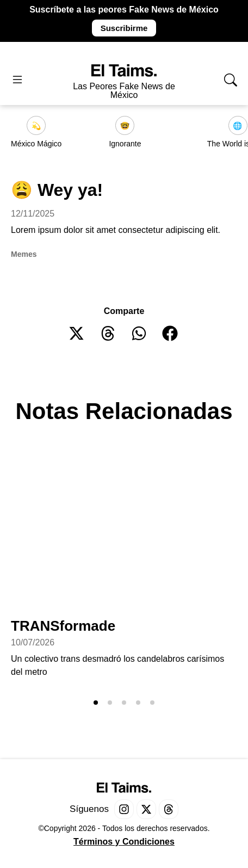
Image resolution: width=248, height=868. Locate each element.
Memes (24, 254)
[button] (77, 333)
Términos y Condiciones (124, 842)
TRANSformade (63, 626)
